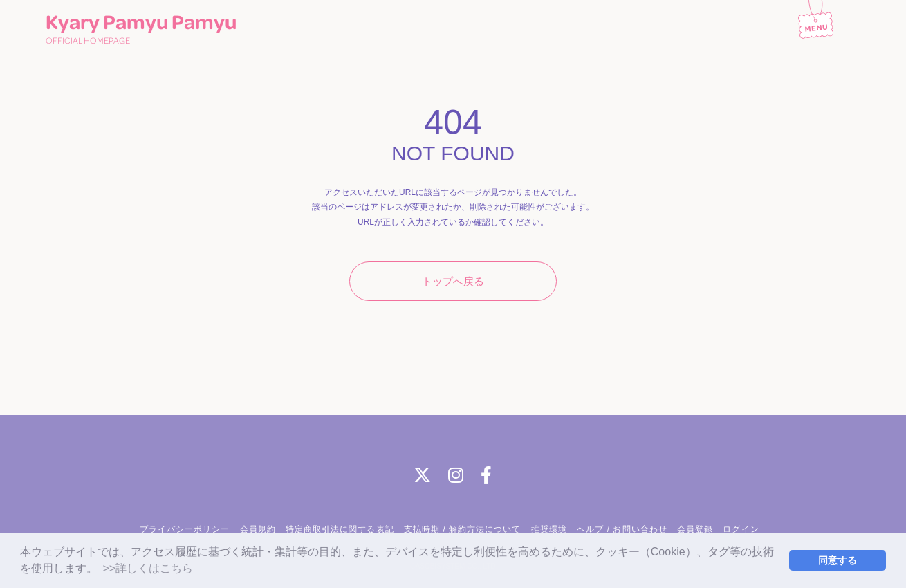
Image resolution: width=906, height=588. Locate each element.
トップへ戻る (453, 281)
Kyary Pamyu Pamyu (141, 30)
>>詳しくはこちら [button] (148, 568)
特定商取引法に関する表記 (340, 529)
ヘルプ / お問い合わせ (622, 529)
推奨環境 (549, 529)
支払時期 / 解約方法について (463, 529)
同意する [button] (838, 560)
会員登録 (695, 529)
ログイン (741, 529)
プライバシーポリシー (185, 529)
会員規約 (258, 529)
